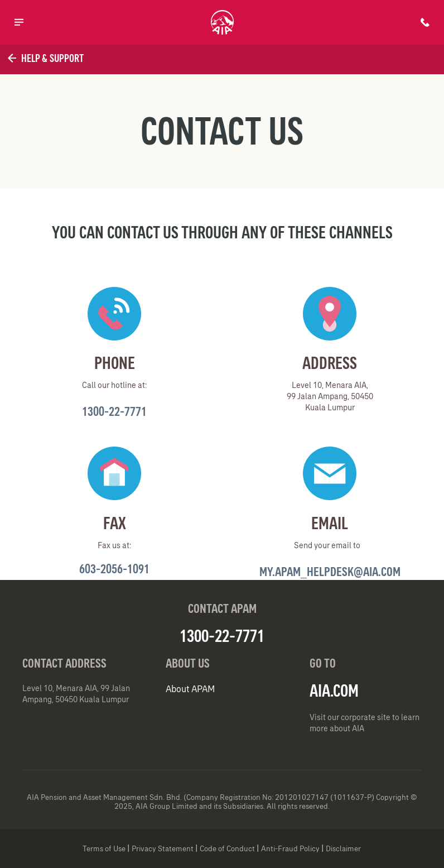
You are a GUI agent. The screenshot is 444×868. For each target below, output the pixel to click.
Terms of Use (104, 849)
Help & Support (45, 58)
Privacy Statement (163, 849)
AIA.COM (334, 690)
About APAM (190, 689)
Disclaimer (343, 849)
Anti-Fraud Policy (290, 849)
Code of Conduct (227, 849)
